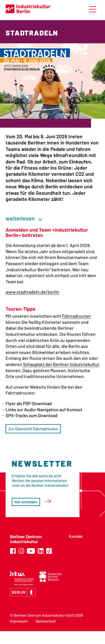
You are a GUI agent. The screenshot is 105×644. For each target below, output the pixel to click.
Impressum (19, 621)
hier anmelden (26, 502)
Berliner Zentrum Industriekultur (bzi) (44, 615)
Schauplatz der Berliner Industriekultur (61, 364)
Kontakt (76, 536)
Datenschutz (46, 621)
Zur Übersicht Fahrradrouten (33, 429)
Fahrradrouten (76, 316)
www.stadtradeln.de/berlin (32, 292)
